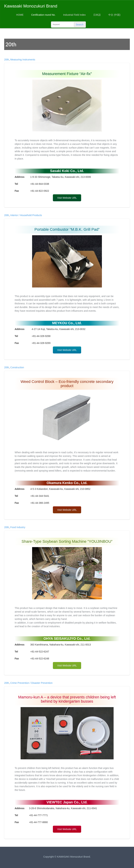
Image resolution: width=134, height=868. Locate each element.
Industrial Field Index (74, 15)
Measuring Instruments (23, 60)
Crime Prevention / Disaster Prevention (31, 683)
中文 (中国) (114, 15)
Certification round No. (43, 15)
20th (7, 60)
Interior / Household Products (26, 215)
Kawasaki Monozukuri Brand (31, 6)
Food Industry (18, 527)
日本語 (97, 15)
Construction (17, 367)
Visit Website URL (67, 198)
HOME (20, 15)
